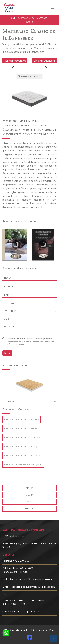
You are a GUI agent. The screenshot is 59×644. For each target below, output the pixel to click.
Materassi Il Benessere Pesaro (21, 419)
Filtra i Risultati (29, 76)
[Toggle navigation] (52, 7)
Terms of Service (15, 344)
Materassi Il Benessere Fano (20, 428)
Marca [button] (30, 488)
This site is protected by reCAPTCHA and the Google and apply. (30, 343)
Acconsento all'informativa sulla (29, 339)
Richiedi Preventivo (15, 61)
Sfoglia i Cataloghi (44, 61)
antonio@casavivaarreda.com (36, 579)
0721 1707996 (21, 561)
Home (13, 18)
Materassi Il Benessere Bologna (22, 446)
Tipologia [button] (30, 502)
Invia (7, 353)
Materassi (42, 18)
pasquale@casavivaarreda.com (38, 587)
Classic (29, 22)
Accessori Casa (26, 18)
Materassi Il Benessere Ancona (22, 437)
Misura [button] (29, 495)
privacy (48, 339)
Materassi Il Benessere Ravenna (23, 455)
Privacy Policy (50, 342)
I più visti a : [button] (30, 509)
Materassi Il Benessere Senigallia (23, 464)
